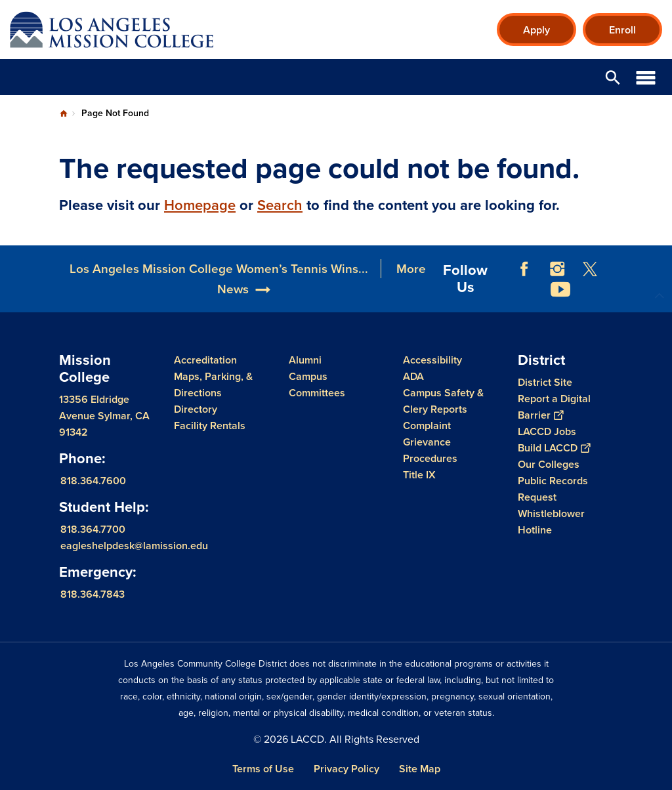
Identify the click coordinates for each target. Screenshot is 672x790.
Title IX (419, 475)
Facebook (524, 269)
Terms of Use (263, 769)
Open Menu (646, 77)
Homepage (200, 205)
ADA (413, 376)
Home (64, 114)
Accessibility (432, 360)
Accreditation (205, 360)
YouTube (560, 289)
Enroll (622, 30)
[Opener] (659, 266)
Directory (196, 409)
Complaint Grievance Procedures (430, 442)
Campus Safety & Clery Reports (443, 401)
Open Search (613, 77)
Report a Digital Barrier (554, 407)
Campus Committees (317, 385)
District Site (545, 382)
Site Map (420, 769)
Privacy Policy (346, 769)
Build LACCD (554, 448)
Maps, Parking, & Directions (213, 385)
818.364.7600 (93, 481)
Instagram (557, 269)
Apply (536, 30)
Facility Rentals (210, 426)
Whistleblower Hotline (551, 522)
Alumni (305, 360)
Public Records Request (553, 489)
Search (280, 205)
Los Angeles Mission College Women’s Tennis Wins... (219, 269)
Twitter (590, 269)
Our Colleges (549, 464)
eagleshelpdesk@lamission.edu (134, 546)
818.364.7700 (93, 529)
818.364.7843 (93, 594)
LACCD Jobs (547, 431)
